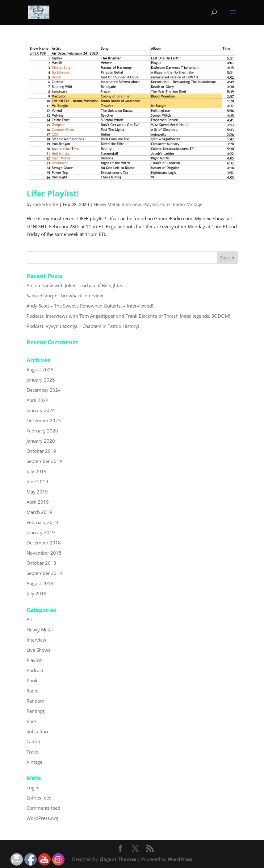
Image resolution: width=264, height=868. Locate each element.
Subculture (38, 731)
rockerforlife (45, 204)
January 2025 (41, 380)
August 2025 (40, 370)
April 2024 (38, 400)
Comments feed (43, 808)
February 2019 (42, 522)
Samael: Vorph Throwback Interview (65, 296)
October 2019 (41, 451)
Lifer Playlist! (53, 193)
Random (36, 701)
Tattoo (33, 742)
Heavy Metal (107, 204)
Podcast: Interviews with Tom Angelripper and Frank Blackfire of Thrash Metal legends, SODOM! (128, 316)
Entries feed (39, 798)
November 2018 (44, 553)
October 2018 (41, 563)
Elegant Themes (118, 859)
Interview (131, 204)
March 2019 (39, 512)
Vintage (195, 204)
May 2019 (37, 492)
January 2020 (41, 441)
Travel (33, 752)
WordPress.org (42, 818)
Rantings (36, 711)
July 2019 (37, 471)
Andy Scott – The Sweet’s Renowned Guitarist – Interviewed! (90, 306)
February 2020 (42, 431)
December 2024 (44, 390)
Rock (32, 721)
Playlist (151, 204)
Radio (179, 204)
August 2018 (40, 583)
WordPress (180, 859)
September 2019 (44, 461)
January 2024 (41, 410)
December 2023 (44, 420)
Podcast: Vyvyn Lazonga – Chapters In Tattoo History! (83, 326)
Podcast (35, 670)
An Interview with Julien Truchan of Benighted (75, 285)
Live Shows (38, 650)
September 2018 (44, 573)
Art (30, 619)
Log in (33, 787)
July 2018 (37, 593)
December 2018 (44, 543)
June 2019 (37, 482)
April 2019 (38, 502)
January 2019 (41, 532)
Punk (165, 204)
